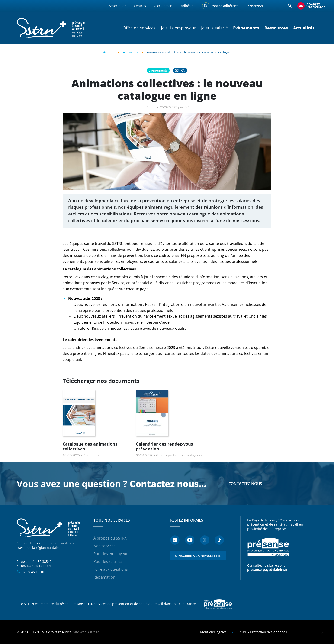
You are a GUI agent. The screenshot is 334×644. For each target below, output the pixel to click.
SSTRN (49, 528)
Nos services (104, 546)
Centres (140, 6)
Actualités (304, 28)
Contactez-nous (245, 484)
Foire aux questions (111, 569)
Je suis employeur (178, 28)
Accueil (109, 52)
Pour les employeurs (112, 554)
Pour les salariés (108, 561)
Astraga (93, 632)
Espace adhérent (225, 6)
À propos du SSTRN (110, 538)
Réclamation (104, 577)
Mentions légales (213, 632)
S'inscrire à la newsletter (198, 556)
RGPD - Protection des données (263, 632)
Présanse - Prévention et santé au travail (268, 547)
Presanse (218, 604)
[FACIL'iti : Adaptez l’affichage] (311, 6)
